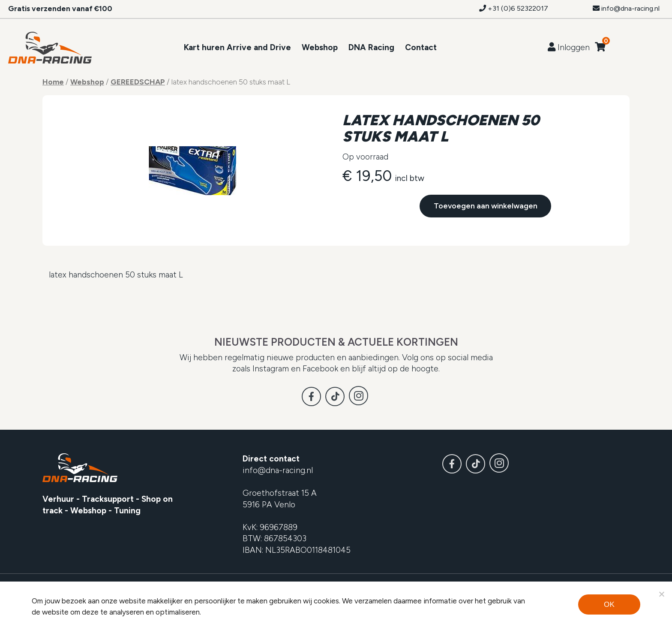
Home (53, 82)
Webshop (320, 47)
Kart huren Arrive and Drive (237, 47)
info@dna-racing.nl (626, 8)
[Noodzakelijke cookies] (661, 594)
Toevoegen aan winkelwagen (486, 203)
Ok (609, 604)
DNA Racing (371, 47)
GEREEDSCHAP (138, 82)
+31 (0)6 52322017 (514, 8)
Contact (421, 47)
